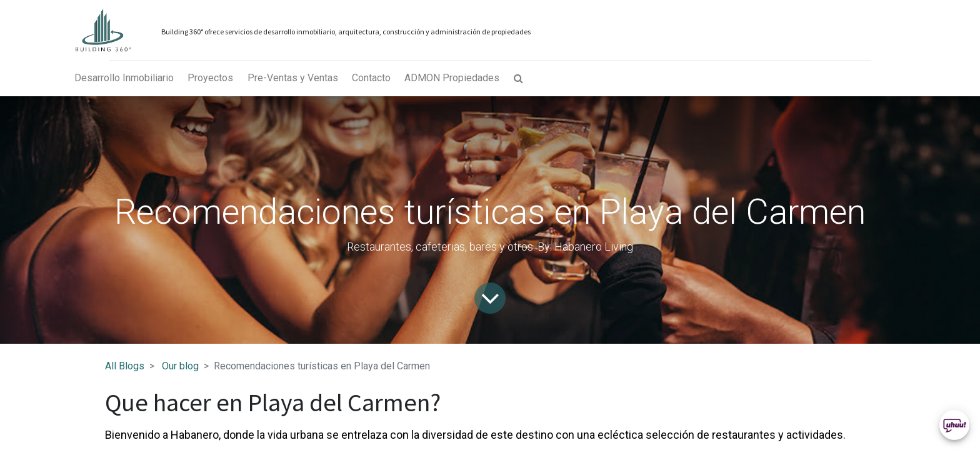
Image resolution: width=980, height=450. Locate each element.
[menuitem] (124, 78)
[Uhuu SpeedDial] (954, 425)
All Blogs (125, 366)
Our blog (180, 366)
